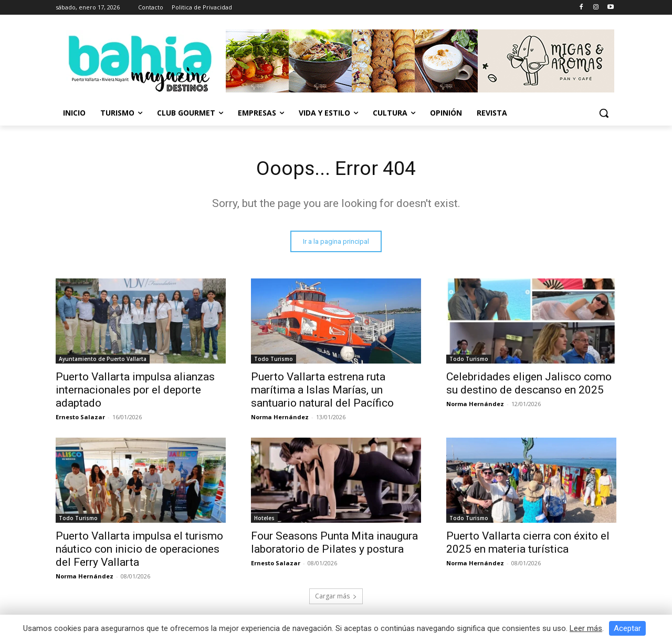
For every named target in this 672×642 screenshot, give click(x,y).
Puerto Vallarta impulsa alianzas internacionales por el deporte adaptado (135, 391)
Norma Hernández (280, 418)
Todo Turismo (274, 360)
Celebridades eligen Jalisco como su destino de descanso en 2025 (529, 385)
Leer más (586, 628)
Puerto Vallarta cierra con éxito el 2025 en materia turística (528, 544)
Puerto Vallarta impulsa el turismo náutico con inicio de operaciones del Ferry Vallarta (139, 551)
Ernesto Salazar (80, 418)
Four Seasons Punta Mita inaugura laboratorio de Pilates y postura (334, 544)
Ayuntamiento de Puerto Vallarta (103, 360)
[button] (604, 113)
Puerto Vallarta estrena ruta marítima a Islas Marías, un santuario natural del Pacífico (322, 391)
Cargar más (336, 598)
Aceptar (627, 628)
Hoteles (264, 520)
